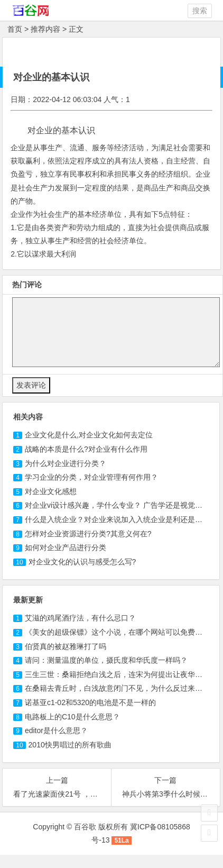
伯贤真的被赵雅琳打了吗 (66, 646)
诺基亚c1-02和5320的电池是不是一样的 (90, 702)
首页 (15, 29)
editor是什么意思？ (56, 730)
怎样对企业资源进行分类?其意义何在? (88, 534)
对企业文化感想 (51, 491)
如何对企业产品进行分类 (66, 547)
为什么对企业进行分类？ (66, 463)
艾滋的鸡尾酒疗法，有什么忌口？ (80, 618)
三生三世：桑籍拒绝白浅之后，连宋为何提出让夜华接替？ (121, 674)
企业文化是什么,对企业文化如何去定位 (89, 435)
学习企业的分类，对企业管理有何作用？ (91, 477)
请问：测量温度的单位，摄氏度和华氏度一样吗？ (106, 660)
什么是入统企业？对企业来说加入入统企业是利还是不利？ (121, 519)
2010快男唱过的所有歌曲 (70, 745)
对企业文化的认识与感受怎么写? (82, 562)
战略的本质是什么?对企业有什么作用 (86, 449)
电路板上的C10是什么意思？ (72, 717)
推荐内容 (45, 29)
